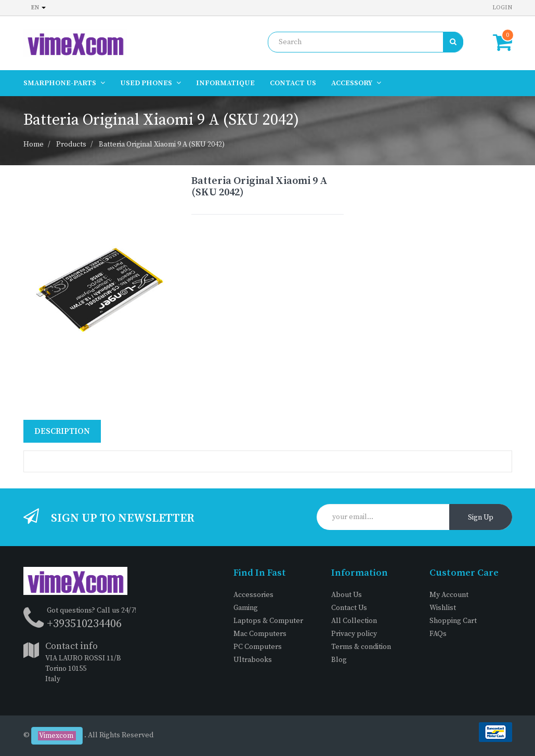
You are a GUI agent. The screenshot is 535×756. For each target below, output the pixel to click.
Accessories (253, 595)
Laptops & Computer (268, 621)
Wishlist (443, 608)
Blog (339, 660)
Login (502, 8)
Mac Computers (260, 634)
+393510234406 (84, 624)
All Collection (354, 621)
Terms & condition (361, 647)
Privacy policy (354, 634)
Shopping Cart (453, 621)
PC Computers (258, 647)
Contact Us (349, 608)
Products (71, 144)
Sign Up (481, 518)
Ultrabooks (253, 660)
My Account (449, 595)
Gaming (246, 608)
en (38, 8)
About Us (347, 595)
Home (34, 144)
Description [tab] (62, 431)
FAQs (438, 634)
